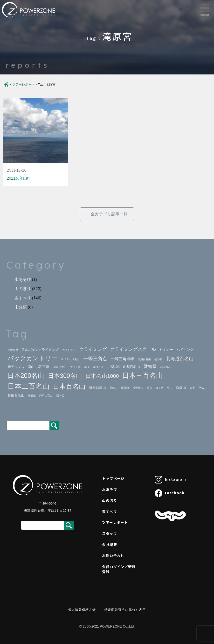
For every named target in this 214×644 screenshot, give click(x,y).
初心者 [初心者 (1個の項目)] (158, 359)
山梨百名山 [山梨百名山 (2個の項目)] (131, 367)
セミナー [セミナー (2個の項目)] (166, 350)
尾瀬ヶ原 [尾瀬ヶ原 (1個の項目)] (98, 367)
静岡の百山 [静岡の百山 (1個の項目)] (46, 395)
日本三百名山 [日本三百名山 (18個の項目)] (143, 376)
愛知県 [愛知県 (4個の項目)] (150, 366)
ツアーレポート (24, 84)
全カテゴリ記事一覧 (109, 214)
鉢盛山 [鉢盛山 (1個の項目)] (32, 395)
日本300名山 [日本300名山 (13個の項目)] (65, 376)
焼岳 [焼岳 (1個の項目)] (149, 388)
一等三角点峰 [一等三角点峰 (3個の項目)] (123, 359)
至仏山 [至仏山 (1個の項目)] (203, 388)
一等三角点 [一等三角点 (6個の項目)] (95, 359)
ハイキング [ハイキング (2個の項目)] (185, 350)
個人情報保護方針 (82, 610)
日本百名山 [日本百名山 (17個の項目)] (69, 386)
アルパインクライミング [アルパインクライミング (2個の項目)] (40, 350)
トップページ (113, 478)
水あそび (23, 280)
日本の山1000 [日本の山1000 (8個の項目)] (102, 376)
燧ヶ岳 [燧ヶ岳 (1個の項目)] (160, 388)
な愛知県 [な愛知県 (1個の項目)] (13, 350)
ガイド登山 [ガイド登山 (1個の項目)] (69, 350)
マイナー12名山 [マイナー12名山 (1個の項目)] (70, 359)
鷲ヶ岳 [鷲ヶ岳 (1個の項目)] (60, 395)
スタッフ (110, 533)
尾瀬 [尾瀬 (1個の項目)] (87, 367)
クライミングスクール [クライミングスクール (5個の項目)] (133, 349)
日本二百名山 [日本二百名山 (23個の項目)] (28, 386)
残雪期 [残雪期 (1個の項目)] (125, 388)
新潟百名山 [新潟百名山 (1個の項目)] (167, 367)
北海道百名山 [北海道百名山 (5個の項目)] (180, 359)
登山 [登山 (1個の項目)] (170, 388)
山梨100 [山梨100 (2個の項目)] (114, 367)
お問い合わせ (113, 555)
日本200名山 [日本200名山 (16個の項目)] (26, 376)
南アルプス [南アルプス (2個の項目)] (16, 367)
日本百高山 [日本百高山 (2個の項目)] (97, 388)
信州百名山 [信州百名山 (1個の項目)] (144, 359)
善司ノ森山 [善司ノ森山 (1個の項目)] (60, 367)
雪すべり (23, 298)
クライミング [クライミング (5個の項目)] (93, 349)
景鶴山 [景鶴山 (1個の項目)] (114, 388)
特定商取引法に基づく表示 (125, 610)
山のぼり (23, 289)
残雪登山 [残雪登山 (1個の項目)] (138, 388)
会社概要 (110, 545)
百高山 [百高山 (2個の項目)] (181, 388)
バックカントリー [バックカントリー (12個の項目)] (32, 358)
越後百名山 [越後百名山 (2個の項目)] (16, 395)
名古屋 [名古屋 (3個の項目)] (44, 367)
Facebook (170, 493)
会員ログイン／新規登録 (119, 569)
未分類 (21, 307)
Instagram (170, 480)
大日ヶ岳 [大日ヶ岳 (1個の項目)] (75, 367)
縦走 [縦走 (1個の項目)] (192, 388)
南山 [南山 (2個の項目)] (31, 367)
